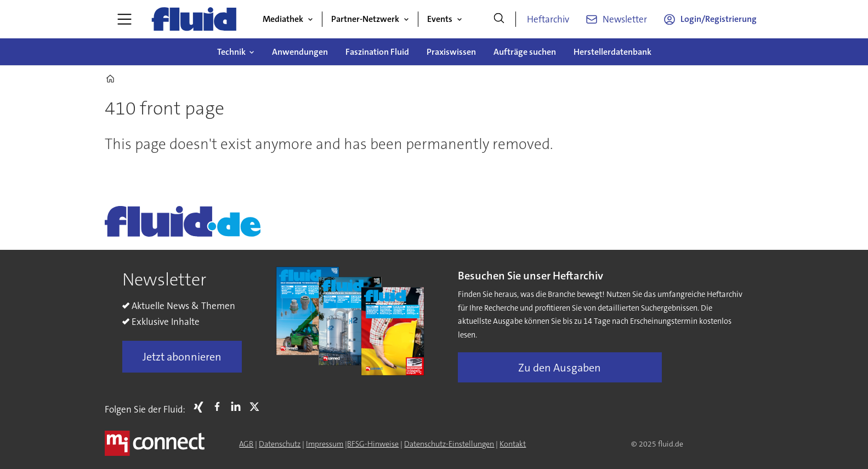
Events (440, 19)
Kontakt (513, 444)
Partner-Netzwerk (365, 19)
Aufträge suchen (525, 52)
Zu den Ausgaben (560, 368)
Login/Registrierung (719, 19)
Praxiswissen (451, 52)
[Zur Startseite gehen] (194, 19)
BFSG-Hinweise (373, 444)
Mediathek (283, 19)
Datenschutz (280, 444)
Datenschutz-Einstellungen (449, 444)
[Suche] (499, 19)
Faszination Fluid (377, 52)
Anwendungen (300, 52)
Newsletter (625, 19)
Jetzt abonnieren (182, 357)
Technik (231, 52)
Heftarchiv (548, 19)
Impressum (325, 444)
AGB (246, 444)
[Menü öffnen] (124, 19)
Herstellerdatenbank (612, 52)
